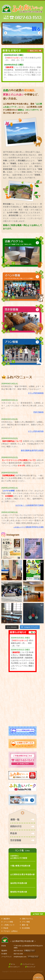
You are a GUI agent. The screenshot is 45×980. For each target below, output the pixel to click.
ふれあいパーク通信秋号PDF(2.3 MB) (29, 527)
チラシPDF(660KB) (36, 393)
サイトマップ (31, 967)
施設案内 (7, 919)
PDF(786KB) (39, 412)
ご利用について (9, 925)
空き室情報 (26, 928)
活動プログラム (27, 919)
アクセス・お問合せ (11, 931)
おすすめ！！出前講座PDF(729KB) (30, 505)
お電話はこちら (29, 951)
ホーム (13, 964)
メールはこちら (33, 957)
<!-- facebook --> (23, 699)
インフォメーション (28, 964)
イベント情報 (8, 922)
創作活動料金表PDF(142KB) (32, 450)
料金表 (6, 928)
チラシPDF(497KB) (36, 431)
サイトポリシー (15, 967)
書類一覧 (25, 925)
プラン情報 (26, 922)
